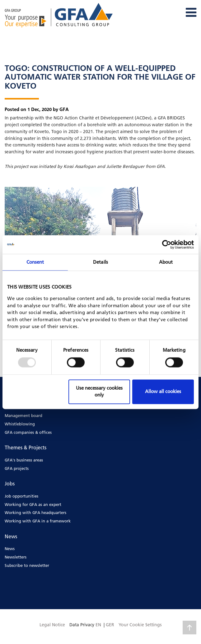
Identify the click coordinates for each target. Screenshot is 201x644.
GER (110, 625)
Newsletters (16, 557)
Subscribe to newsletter (27, 565)
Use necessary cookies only (99, 391)
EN (98, 625)
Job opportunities (21, 496)
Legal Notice (52, 625)
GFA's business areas (24, 460)
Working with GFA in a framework (38, 521)
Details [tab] (100, 262)
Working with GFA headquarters (35, 512)
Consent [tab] (35, 262)
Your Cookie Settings (140, 625)
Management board (23, 415)
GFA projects (17, 468)
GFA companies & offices (28, 432)
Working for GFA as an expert (33, 504)
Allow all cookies (163, 391)
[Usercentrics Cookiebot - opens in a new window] (167, 244)
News (10, 549)
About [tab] (166, 262)
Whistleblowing (20, 424)
